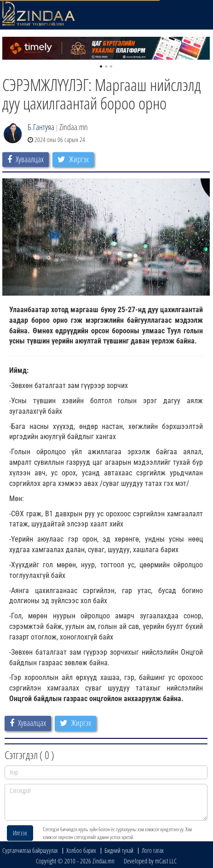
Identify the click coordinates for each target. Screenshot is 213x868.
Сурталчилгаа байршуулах (30, 850)
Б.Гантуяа (41, 127)
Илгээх (20, 833)
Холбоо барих (81, 850)
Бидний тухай (119, 850)
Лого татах (153, 850)
